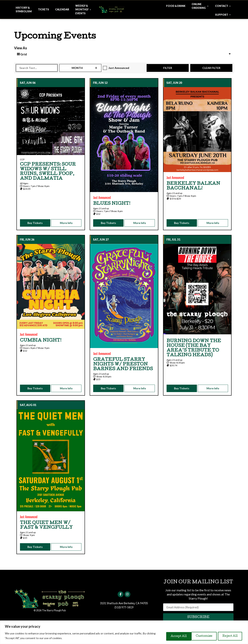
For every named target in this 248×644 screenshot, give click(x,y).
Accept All (229, 636)
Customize (170, 636)
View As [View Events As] (21, 48)
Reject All (199, 636)
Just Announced (119, 68)
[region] (124, 632)
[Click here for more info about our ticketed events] (43, 9)
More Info (66, 223)
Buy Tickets (35, 223)
